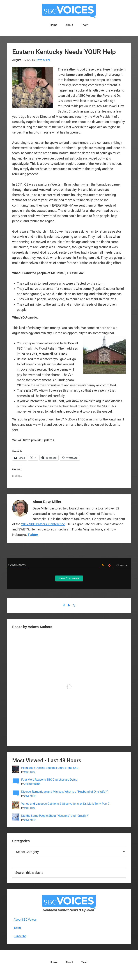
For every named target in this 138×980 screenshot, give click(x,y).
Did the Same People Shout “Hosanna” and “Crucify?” (55, 816)
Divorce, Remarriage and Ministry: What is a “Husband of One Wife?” (65, 792)
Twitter (33, 535)
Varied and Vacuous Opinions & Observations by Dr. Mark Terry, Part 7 (65, 804)
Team (17, 928)
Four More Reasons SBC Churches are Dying (49, 780)
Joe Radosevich (32, 784)
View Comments (69, 578)
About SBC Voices (25, 920)
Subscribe (20, 936)
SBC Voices (69, 11)
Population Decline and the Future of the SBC (50, 768)
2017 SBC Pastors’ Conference (43, 524)
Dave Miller (30, 796)
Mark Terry (29, 772)
